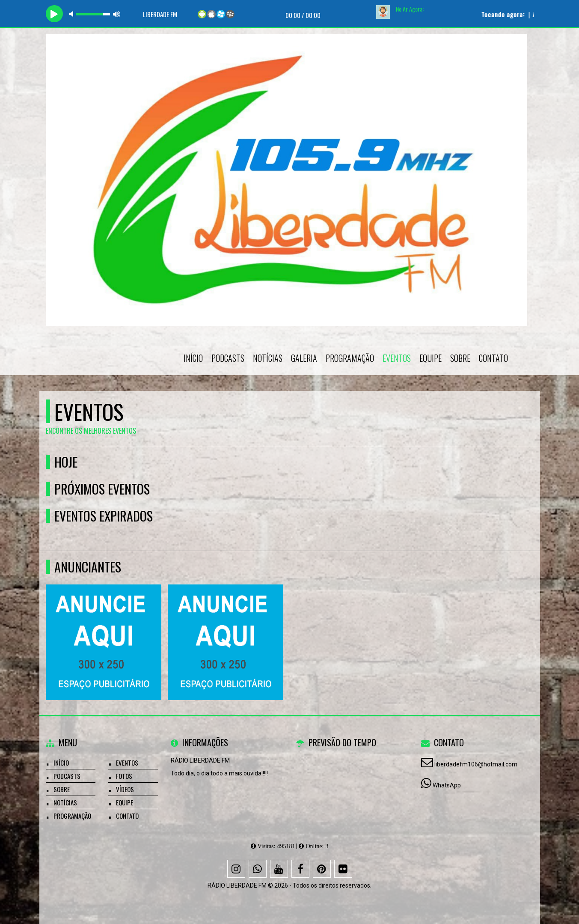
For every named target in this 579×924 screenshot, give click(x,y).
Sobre (460, 358)
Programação (350, 358)
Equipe (431, 358)
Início (193, 358)
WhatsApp (447, 785)
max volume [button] (117, 14)
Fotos (124, 776)
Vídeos (125, 789)
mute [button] (73, 14)
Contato (493, 358)
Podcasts (228, 358)
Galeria (304, 358)
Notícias (268, 358)
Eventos (397, 358)
